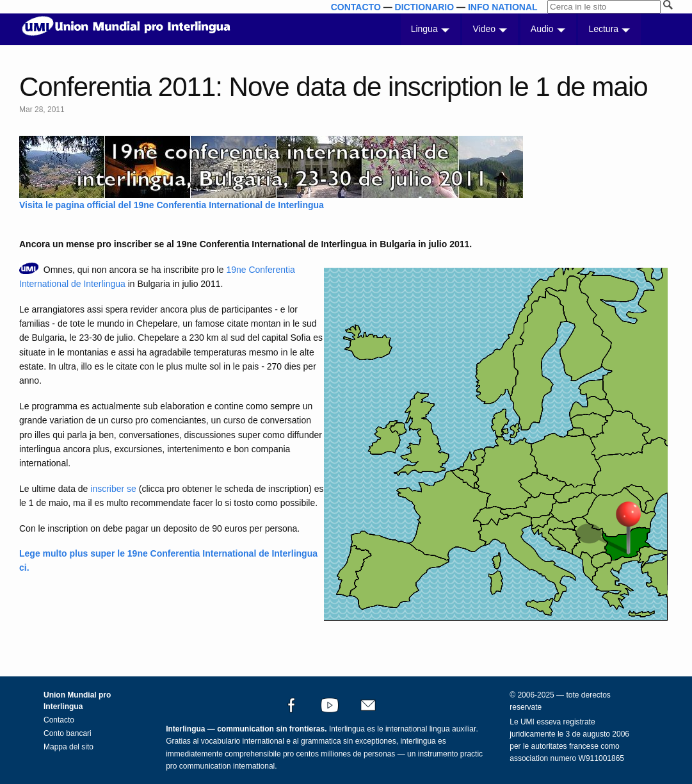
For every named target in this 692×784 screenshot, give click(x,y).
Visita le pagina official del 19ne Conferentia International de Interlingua (172, 205)
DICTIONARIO (425, 7)
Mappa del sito (68, 747)
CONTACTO (356, 7)
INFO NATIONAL (503, 7)
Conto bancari (68, 733)
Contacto (59, 720)
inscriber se (113, 489)
